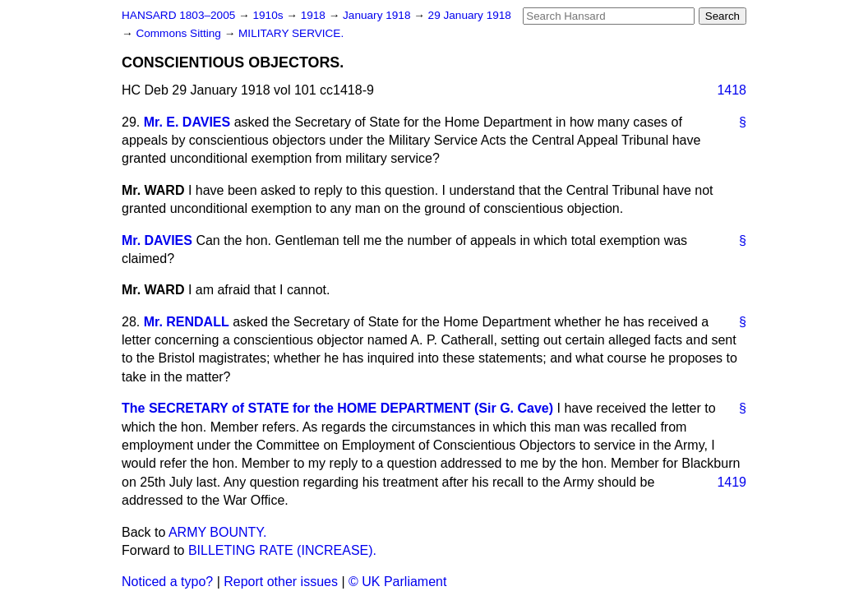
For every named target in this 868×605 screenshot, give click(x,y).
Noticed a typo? (167, 582)
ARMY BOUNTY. (217, 532)
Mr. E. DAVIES (187, 122)
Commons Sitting (180, 33)
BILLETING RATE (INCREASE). (282, 550)
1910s (269, 15)
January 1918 (378, 15)
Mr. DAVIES (157, 240)
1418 (732, 90)
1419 (732, 482)
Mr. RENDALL (187, 322)
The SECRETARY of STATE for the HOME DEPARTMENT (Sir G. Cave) (337, 408)
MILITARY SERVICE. (291, 33)
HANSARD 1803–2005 (178, 15)
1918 (315, 15)
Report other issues (281, 582)
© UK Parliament (397, 582)
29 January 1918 (470, 15)
